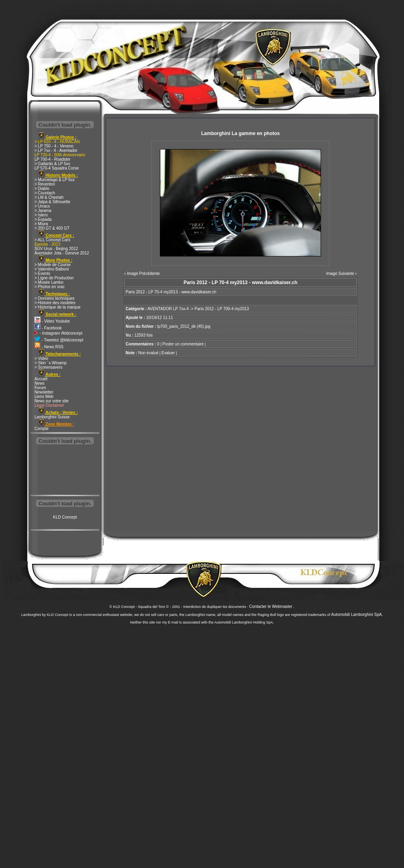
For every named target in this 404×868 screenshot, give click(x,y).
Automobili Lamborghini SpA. (357, 615)
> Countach (45, 193)
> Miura (41, 224)
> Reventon (45, 184)
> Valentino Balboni (52, 269)
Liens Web (44, 397)
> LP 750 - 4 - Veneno (54, 146)
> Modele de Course (53, 265)
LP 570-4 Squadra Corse (57, 168)
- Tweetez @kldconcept (59, 340)
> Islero (41, 215)
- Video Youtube (52, 321)
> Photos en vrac (49, 287)
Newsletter (44, 392)
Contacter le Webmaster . (272, 607)
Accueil (41, 379)
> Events (42, 274)
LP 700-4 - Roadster (53, 159)
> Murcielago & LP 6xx (55, 180)
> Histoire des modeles (55, 303)
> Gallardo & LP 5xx (52, 164)
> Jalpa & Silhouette (52, 202)
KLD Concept (65, 517)
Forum (40, 388)
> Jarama (43, 211)
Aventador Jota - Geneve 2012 (62, 253)
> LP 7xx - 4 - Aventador (56, 150)
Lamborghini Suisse (52, 417)
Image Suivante (340, 274)
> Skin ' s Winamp (50, 363)
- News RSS (49, 347)
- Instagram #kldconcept (59, 333)
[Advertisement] (65, 470)
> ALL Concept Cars (52, 240)
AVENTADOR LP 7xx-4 (168, 309)
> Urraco (42, 206)
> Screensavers (48, 367)
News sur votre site (52, 401)
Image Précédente (143, 274)
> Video (41, 358)
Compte (41, 429)
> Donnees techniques (55, 298)
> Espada (43, 219)
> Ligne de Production (54, 278)
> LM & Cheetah (49, 197)
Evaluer (168, 353)
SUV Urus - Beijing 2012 (56, 249)
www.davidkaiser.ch (199, 292)
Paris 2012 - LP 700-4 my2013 (222, 309)
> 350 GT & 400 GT (52, 228)
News (39, 383)
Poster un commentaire (183, 344)
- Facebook (48, 328)
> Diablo (42, 189)
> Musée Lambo (49, 282)
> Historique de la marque (58, 307)
